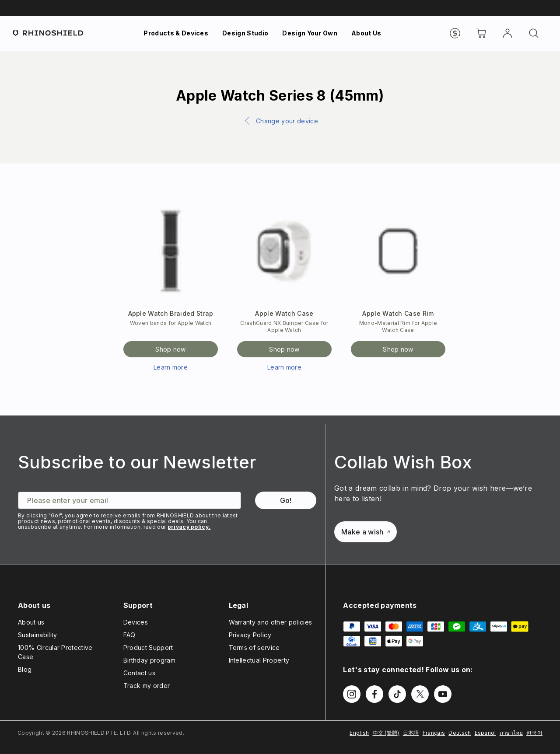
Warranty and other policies (271, 622)
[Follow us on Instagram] (352, 694)
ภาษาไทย (511, 733)
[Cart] (481, 33)
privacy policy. (189, 527)
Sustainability (37, 635)
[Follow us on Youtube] (443, 694)
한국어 (534, 733)
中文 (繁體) (386, 733)
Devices (136, 622)
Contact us (139, 673)
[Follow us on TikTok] (397, 694)
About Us (366, 33)
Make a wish (366, 532)
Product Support (148, 648)
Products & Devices (176, 33)
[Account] (507, 33)
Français (434, 733)
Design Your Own (310, 33)
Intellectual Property (259, 660)
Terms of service (254, 648)
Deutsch (460, 733)
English (359, 733)
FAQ (129, 635)
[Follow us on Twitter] (420, 694)
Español (485, 733)
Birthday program (149, 660)
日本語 (411, 733)
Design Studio (245, 33)
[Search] (534, 33)
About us (31, 622)
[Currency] (455, 33)
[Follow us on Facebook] (374, 694)
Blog (25, 669)
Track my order (147, 686)
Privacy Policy (250, 635)
